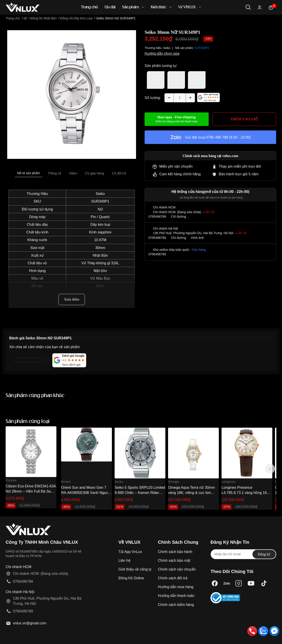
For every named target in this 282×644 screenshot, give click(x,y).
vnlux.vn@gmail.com (30, 623)
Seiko (100, 194)
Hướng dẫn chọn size (162, 54)
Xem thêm (72, 299)
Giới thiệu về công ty (135, 569)
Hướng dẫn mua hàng (176, 587)
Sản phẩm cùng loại (28, 421)
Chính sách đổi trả (173, 578)
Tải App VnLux (130, 552)
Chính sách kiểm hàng (176, 605)
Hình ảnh (198, 238)
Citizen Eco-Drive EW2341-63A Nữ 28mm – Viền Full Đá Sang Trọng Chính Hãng (31, 491)
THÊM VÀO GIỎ (244, 119)
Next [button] (270, 469)
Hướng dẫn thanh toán (176, 596)
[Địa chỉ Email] (243, 554)
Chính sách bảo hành (175, 552)
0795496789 (157, 217)
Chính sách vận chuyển (177, 569)
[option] (72, 95)
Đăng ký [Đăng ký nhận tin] (264, 554)
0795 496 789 (217, 137)
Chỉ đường (179, 217)
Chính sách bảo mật (174, 561)
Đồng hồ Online (131, 578)
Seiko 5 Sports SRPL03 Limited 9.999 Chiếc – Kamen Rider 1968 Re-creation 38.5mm (140, 493)
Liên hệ (124, 561)
